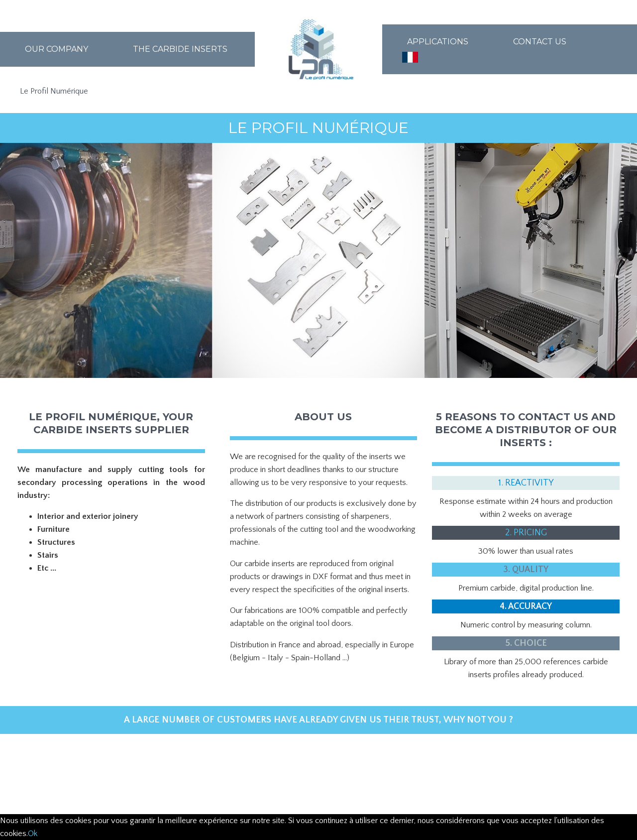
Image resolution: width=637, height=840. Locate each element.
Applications (438, 42)
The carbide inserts (180, 49)
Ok (33, 834)
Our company (56, 49)
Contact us (540, 42)
